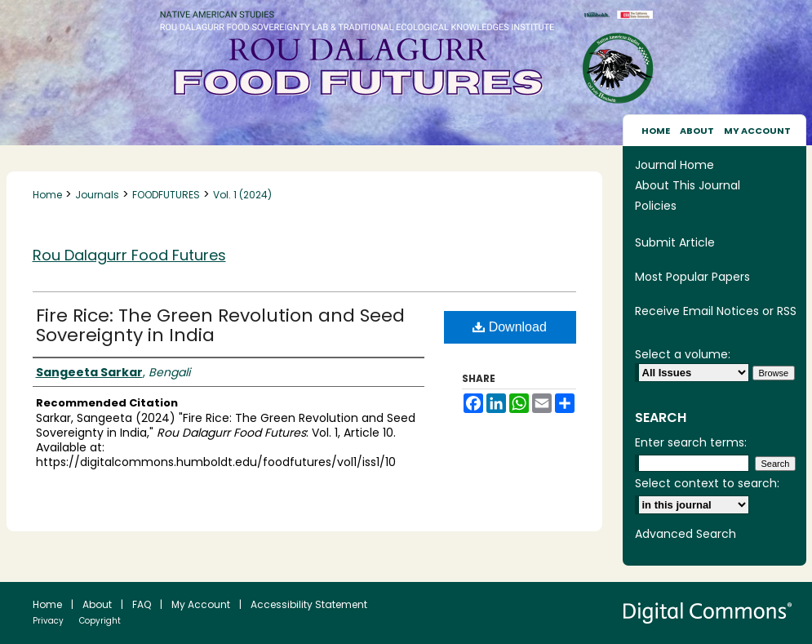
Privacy (48, 621)
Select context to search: (707, 483)
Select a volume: (683, 354)
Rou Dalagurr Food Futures (129, 255)
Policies (656, 206)
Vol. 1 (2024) (242, 195)
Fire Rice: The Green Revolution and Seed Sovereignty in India (220, 325)
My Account (201, 604)
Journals (97, 195)
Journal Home (674, 165)
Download (510, 327)
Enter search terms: (691, 442)
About (97, 604)
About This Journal (688, 185)
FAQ (142, 604)
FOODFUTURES (166, 195)
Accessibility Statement (309, 604)
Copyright (100, 621)
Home (47, 195)
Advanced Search (686, 534)
